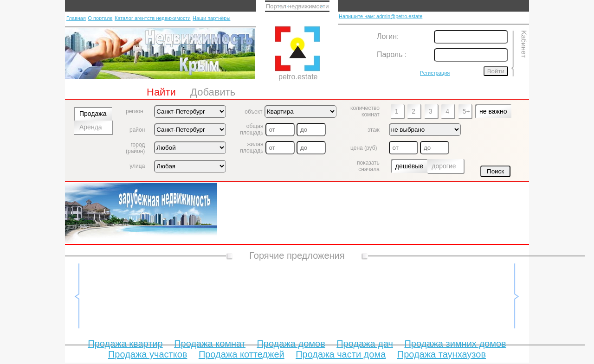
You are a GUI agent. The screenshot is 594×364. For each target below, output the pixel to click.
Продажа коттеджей (242, 354)
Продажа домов (291, 344)
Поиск (495, 171)
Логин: (388, 36)
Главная (76, 18)
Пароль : (392, 54)
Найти (161, 92)
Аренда (91, 127)
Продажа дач (365, 344)
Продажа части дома (341, 354)
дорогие (444, 166)
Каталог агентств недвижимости (153, 18)
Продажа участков (148, 354)
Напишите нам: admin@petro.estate (381, 16)
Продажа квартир (125, 344)
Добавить (213, 92)
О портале (100, 18)
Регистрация (435, 73)
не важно (493, 111)
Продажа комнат (210, 344)
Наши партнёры (211, 18)
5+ (466, 111)
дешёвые (409, 166)
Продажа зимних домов (455, 344)
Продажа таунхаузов (442, 354)
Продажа (93, 114)
